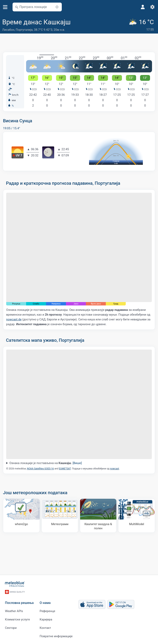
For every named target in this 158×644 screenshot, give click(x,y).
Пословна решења (19, 603)
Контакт (45, 628)
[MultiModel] (137, 516)
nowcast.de (14, 319)
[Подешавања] (152, 7)
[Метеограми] (60, 516)
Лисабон (8, 30)
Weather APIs (14, 611)
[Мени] (5, 7)
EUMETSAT (65, 469)
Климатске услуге (17, 619)
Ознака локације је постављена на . (46, 463)
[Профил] (143, 7)
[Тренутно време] (142, 25)
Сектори (11, 628)
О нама (45, 603)
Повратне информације (56, 636)
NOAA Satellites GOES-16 (40, 469)
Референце (47, 611)
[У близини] (57, 7)
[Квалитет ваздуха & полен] (98, 516)
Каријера (46, 619)
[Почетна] (15, 584)
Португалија (24, 30)
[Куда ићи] (21, 516)
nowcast (114, 469)
